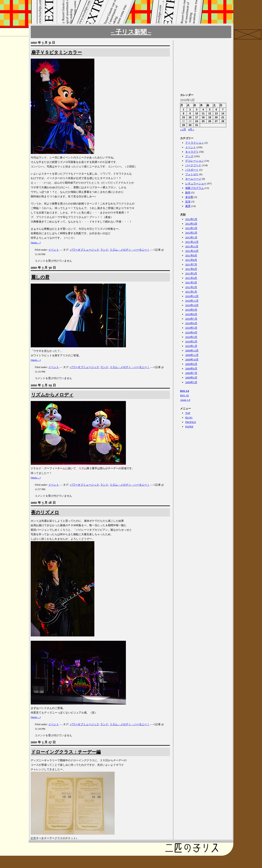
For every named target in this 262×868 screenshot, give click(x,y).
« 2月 (183, 129)
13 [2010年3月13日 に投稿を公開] (216, 114)
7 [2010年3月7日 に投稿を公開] (223, 110)
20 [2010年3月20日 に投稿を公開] (216, 117)
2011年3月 (191, 282)
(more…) (36, 243)
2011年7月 (191, 264)
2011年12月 (192, 242)
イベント (54, 250)
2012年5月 (191, 219)
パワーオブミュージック (84, 250)
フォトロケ (192, 174)
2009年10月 (192, 360)
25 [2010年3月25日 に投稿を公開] (203, 121)
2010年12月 (192, 296)
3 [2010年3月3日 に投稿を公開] (197, 110)
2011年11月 (192, 246)
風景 (188, 206)
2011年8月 (191, 260)
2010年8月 (191, 314)
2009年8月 (191, 369)
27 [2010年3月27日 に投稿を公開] (216, 121)
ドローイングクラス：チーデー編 (66, 752)
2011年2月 (191, 287)
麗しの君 (40, 277)
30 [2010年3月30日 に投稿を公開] (190, 125)
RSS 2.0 (185, 391)
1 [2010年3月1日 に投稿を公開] (184, 110)
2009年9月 (191, 364)
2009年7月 (191, 373)
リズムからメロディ (52, 395)
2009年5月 (191, 382)
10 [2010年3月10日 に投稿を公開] (197, 114)
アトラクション (195, 143)
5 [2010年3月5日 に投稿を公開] (210, 110)
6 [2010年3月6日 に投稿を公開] (216, 110)
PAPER (189, 427)
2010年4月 (191, 332)
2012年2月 (191, 233)
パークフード (193, 165)
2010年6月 (191, 323)
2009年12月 (192, 350)
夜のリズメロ (45, 512)
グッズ (189, 156)
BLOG (189, 418)
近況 (188, 202)
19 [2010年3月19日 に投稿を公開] (210, 117)
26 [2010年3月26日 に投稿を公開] (210, 121)
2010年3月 (191, 337)
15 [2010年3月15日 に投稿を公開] (184, 117)
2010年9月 (191, 310)
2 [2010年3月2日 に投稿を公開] (190, 110)
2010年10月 (192, 305)
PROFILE (191, 422)
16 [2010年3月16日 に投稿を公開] (190, 117)
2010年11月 (192, 301)
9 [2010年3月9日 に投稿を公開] (190, 114)
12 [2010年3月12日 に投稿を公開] (210, 114)
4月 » (191, 129)
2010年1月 (191, 346)
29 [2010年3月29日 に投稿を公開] (184, 125)
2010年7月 (191, 319)
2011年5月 (191, 273)
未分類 (189, 197)
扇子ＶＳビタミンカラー (56, 52)
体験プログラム (195, 188)
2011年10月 (192, 251)
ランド (104, 250)
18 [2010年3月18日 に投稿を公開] (203, 117)
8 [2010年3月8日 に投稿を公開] (184, 114)
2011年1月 (191, 292)
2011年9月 (191, 255)
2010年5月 (191, 328)
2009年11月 (192, 355)
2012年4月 (191, 224)
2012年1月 (191, 237)
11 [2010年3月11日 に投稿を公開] (203, 114)
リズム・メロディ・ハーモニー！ (130, 250)
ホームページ (193, 179)
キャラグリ (192, 152)
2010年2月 (191, 341)
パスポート (192, 170)
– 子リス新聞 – (131, 32)
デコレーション (195, 161)
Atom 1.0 (185, 400)
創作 (188, 193)
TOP (188, 413)
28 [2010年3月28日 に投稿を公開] (223, 121)
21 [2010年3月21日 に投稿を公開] (223, 117)
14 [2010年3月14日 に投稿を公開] (223, 114)
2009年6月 (191, 378)
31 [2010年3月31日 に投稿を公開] (197, 125)
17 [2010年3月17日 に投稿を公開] (197, 117)
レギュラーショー (196, 183)
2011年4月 (191, 278)
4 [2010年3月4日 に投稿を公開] (203, 110)
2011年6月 (191, 269)
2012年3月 (191, 228)
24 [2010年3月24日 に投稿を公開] (197, 121)
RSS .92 (185, 395)
